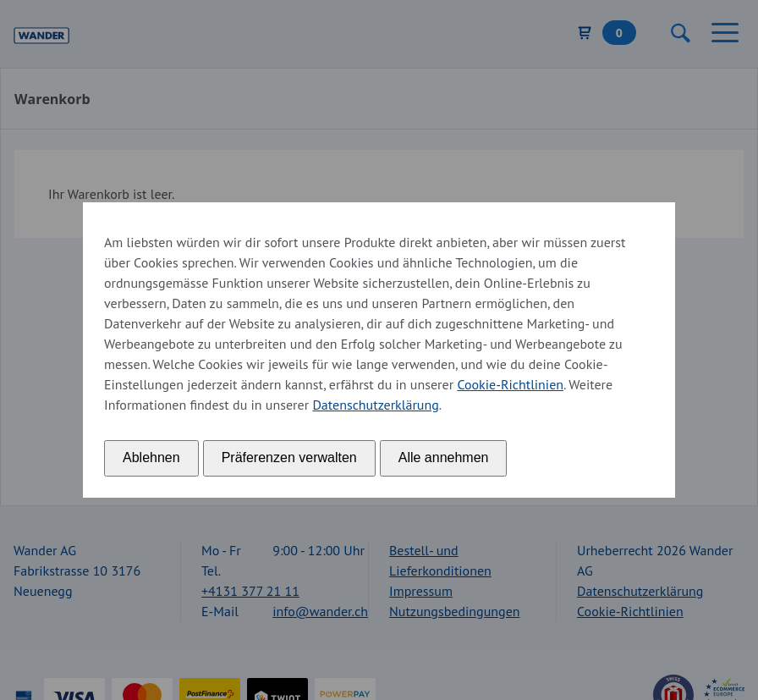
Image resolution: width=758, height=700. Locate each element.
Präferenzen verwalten (289, 457)
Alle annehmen (444, 457)
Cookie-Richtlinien (510, 384)
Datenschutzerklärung (375, 405)
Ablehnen (151, 457)
